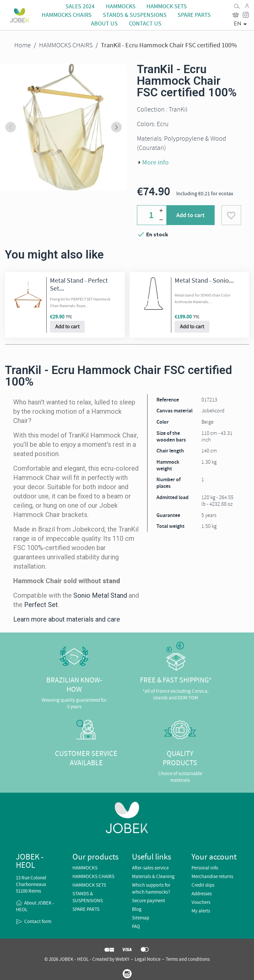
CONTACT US (145, 24)
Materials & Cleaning (153, 876)
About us (104, 24)
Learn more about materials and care (67, 619)
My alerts (201, 911)
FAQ (136, 926)
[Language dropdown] (241, 24)
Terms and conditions (188, 959)
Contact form (38, 921)
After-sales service (150, 868)
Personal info (205, 868)
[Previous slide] (11, 127)
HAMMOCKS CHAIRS (67, 15)
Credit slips (203, 885)
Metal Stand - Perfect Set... (79, 284)
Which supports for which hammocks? (151, 888)
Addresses (202, 894)
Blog (137, 909)
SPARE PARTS (194, 15)
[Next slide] (116, 127)
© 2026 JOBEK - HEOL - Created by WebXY (87, 959)
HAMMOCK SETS (167, 6)
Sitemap (141, 918)
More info (155, 162)
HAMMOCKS (121, 6)
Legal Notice (148, 959)
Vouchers (201, 902)
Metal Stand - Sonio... (204, 280)
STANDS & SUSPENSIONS (135, 15)
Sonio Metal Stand (100, 595)
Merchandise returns (212, 876)
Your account (214, 857)
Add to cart (190, 215)
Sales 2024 (80, 6)
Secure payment (148, 901)
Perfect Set (41, 605)
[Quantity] (152, 215)
